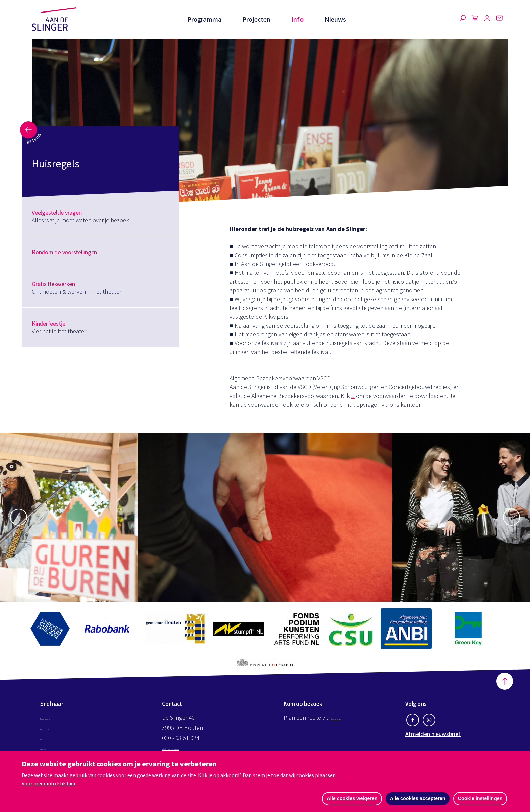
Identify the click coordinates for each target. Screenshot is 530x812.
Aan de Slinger (54, 19)
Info (297, 19)
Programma (202, 19)
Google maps (347, 719)
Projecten (255, 19)
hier (356, 396)
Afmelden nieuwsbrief (433, 735)
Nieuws (335, 19)
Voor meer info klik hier (49, 783)
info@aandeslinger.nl (189, 749)
